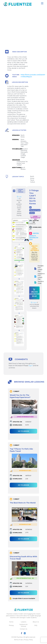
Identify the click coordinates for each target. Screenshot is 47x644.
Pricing (11, 625)
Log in (34, 302)
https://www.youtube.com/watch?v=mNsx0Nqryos (33, 76)
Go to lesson (23, 431)
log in (31, 366)
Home (11, 622)
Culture (32, 213)
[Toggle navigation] (42, 3)
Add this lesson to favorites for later (34, 236)
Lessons (23, 622)
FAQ (36, 625)
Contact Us (23, 629)
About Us (36, 622)
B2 (30, 207)
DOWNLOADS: (35, 227)
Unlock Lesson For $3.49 (34, 293)
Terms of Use (18, 640)
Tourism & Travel (35, 210)
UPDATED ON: (35, 221)
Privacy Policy (28, 640)
